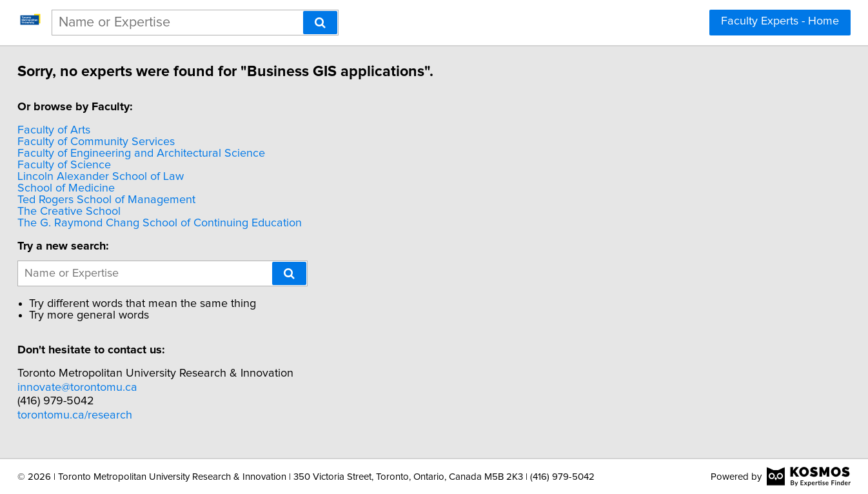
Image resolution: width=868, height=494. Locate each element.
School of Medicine (96, 188)
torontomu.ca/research (104, 415)
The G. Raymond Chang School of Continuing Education (189, 223)
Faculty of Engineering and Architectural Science (171, 153)
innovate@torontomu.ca (107, 388)
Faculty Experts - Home (780, 21)
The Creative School (99, 212)
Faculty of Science (94, 165)
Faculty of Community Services (126, 142)
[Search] (320, 23)
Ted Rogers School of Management (136, 200)
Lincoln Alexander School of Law (130, 177)
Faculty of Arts (84, 130)
